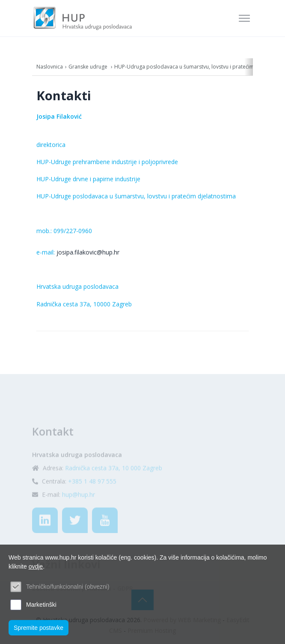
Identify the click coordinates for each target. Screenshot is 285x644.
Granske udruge (89, 67)
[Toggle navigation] (245, 18)
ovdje (36, 566)
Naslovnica (50, 67)
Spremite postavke (39, 628)
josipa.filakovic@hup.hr (88, 252)
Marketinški (41, 605)
